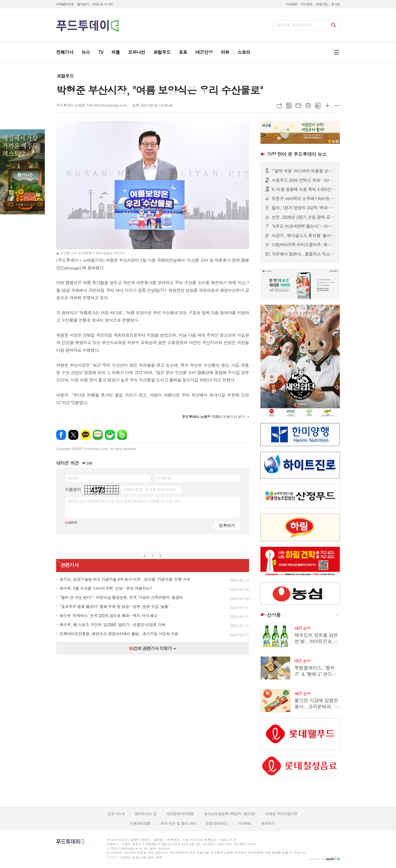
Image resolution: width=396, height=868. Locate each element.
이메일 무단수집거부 (281, 814)
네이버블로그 (98, 435)
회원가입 (322, 4)
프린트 (308, 106)
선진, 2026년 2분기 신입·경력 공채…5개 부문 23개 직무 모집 (304, 217)
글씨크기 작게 (337, 106)
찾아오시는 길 (146, 814)
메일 (298, 106)
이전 (145, 556)
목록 (289, 106)
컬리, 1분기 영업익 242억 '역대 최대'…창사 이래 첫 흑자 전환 (304, 208)
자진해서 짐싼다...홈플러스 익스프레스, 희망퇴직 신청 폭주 (304, 254)
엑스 (73, 435)
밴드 (122, 435)
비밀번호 (164, 478)
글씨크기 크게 (327, 106)
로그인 (335, 4)
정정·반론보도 (217, 823)
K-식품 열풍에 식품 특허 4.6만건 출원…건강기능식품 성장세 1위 (304, 189)
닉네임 (72, 478)
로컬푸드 (65, 76)
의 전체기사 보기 (213, 417)
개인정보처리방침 (180, 814)
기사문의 (307, 4)
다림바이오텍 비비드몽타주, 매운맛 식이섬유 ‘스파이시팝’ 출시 (304, 245)
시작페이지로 (65, 4)
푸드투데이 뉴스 (297, 154)
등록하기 (227, 525)
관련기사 (69, 565)
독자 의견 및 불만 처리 (178, 823)
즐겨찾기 (83, 4)
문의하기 (268, 823)
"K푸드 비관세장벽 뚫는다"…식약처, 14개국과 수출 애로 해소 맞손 (304, 226)
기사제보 (291, 4)
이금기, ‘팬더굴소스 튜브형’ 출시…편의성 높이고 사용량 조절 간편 (304, 236)
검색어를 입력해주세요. (295, 25)
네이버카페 (110, 435)
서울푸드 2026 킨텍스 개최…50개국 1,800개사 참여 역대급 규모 (304, 180)
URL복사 (279, 106)
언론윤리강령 (140, 823)
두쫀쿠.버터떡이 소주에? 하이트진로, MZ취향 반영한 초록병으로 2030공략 (304, 199)
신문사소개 (116, 814)
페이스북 (61, 435)
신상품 (274, 615)
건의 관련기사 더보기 (152, 648)
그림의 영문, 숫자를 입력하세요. (150, 489)
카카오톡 (86, 435)
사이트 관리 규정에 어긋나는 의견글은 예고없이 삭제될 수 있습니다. (124, 501)
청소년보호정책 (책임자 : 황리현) (230, 814)
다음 (160, 556)
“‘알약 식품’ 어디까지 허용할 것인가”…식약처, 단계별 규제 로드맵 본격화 (304, 171)
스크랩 (318, 106)
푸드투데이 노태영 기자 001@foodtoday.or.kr (91, 105)
